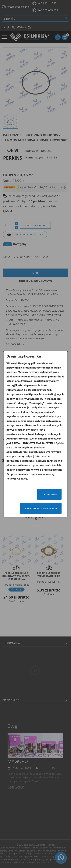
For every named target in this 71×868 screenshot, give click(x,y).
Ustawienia (50, 494)
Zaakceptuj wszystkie (41, 508)
